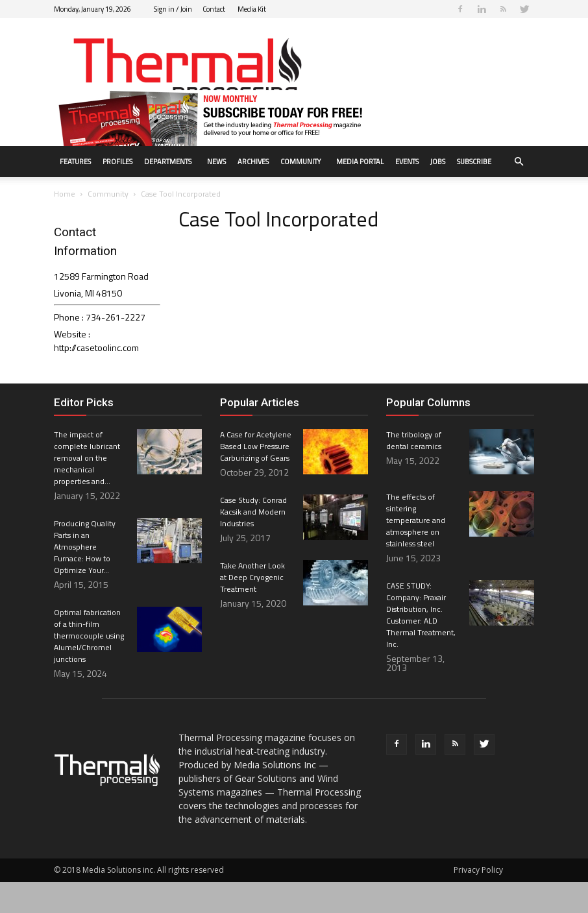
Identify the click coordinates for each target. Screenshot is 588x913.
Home (65, 225)
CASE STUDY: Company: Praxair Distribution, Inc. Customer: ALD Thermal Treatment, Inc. (421, 646)
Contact (214, 9)
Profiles (117, 162)
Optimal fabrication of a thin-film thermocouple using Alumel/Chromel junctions (89, 667)
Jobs (438, 162)
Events (407, 162)
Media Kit (252, 9)
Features (75, 162)
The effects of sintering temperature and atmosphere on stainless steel (416, 551)
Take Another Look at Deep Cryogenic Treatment (252, 608)
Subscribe (474, 162)
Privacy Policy (478, 901)
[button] (519, 162)
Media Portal (360, 162)
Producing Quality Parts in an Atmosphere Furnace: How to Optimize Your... (85, 578)
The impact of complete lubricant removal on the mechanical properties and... (87, 489)
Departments (168, 162)
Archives (253, 162)
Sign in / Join (173, 9)
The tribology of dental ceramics (414, 471)
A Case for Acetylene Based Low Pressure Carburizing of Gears (256, 477)
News (216, 162)
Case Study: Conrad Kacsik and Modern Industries (253, 543)
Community (300, 162)
